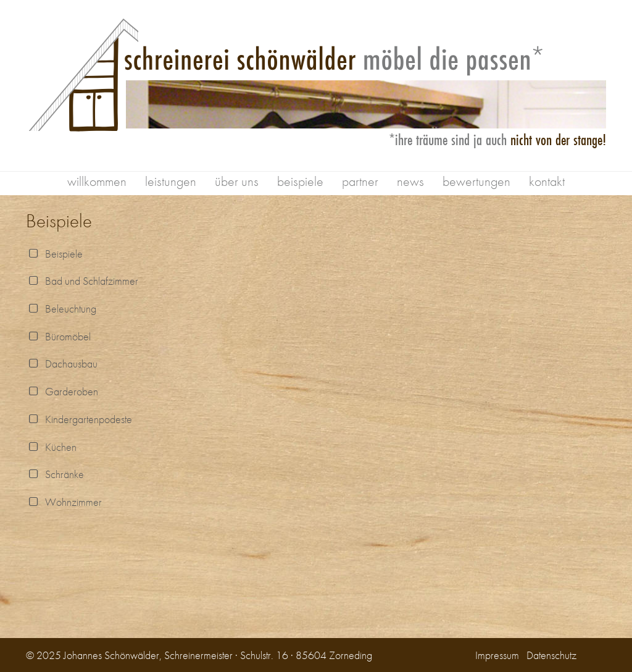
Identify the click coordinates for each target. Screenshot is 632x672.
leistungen (171, 181)
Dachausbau (62, 363)
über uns (237, 181)
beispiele (300, 181)
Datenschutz (551, 655)
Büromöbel (58, 336)
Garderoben (62, 391)
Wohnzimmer (64, 502)
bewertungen (476, 181)
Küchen (51, 447)
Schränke (55, 474)
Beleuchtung (61, 309)
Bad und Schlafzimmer (82, 281)
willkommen (97, 181)
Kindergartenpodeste (79, 419)
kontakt (547, 181)
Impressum (497, 655)
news (410, 181)
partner (360, 181)
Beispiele (54, 254)
